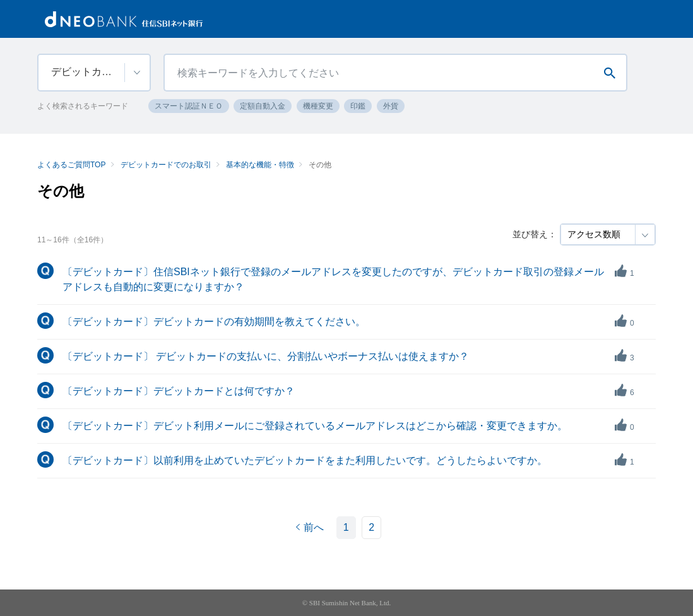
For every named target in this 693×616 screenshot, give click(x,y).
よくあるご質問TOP (71, 165)
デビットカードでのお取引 (166, 165)
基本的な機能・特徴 (260, 165)
